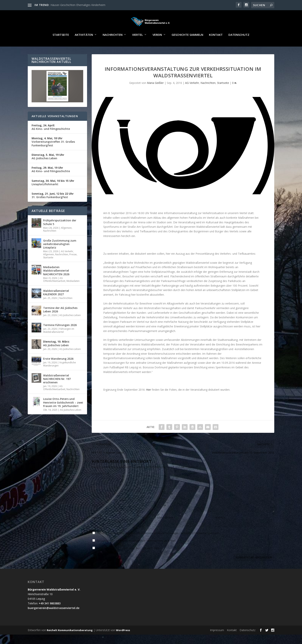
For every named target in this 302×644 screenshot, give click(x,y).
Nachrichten (113, 44)
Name (97, 527)
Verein (157, 44)
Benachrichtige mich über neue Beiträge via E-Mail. (128, 558)
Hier (149, 399)
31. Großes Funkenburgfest (53, 205)
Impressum (217, 639)
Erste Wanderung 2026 (58, 368)
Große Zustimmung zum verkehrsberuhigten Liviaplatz (60, 253)
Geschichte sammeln (187, 44)
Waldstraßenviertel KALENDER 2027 (56, 302)
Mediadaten (73, 291)
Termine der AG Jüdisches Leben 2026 (60, 319)
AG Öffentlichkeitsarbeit (54, 289)
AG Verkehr (192, 92)
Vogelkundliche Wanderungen (60, 374)
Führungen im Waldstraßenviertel (59, 340)
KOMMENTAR (101, 483)
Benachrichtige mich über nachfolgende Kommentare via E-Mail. (136, 550)
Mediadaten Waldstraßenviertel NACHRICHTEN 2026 (56, 280)
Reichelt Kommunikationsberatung (70, 640)
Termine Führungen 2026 (60, 334)
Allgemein (66, 237)
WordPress (123, 640)
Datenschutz (239, 44)
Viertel (138, 44)
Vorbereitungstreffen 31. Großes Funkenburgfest (53, 151)
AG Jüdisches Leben (48, 166)
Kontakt (216, 44)
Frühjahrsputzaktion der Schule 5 (60, 232)
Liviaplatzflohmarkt (53, 192)
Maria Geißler (155, 92)
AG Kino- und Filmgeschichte (51, 136)
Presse (73, 264)
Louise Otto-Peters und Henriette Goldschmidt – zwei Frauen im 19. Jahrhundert (63, 412)
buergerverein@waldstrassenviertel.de (54, 617)
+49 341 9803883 (50, 613)
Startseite (61, 44)
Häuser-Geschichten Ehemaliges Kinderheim (78, 5)
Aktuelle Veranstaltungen (55, 126)
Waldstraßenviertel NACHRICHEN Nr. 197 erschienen (57, 388)
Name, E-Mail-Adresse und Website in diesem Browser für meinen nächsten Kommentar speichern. (158, 543)
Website (220, 527)
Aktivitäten (84, 44)
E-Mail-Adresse (165, 527)
